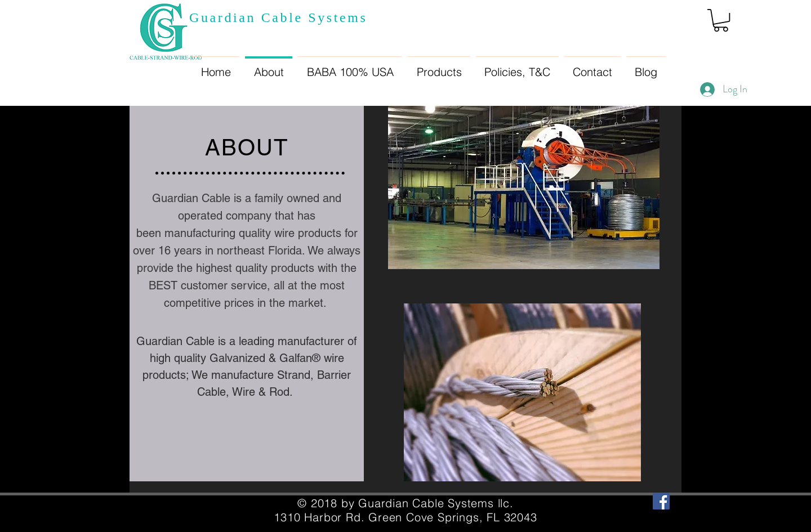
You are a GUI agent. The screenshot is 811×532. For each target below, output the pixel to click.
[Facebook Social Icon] (661, 501)
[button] (721, 20)
